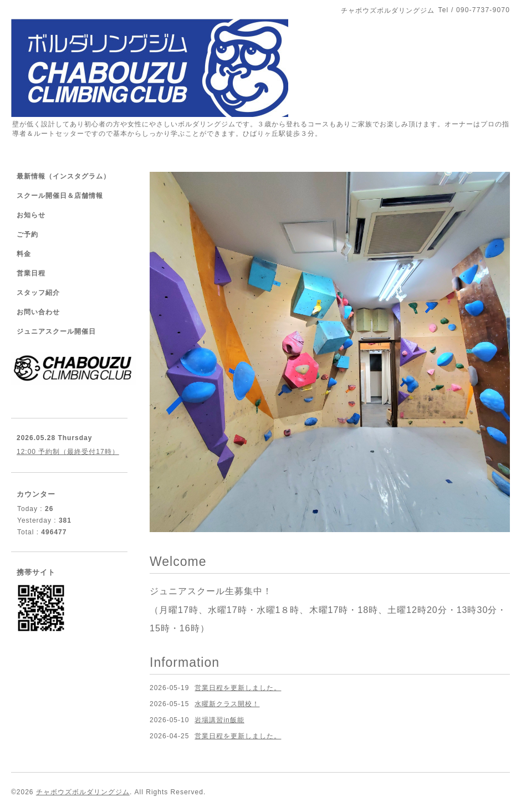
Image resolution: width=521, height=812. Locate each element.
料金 (24, 254)
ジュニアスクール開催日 (56, 331)
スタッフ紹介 (38, 293)
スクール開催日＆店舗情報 (60, 196)
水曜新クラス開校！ (227, 704)
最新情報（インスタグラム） (63, 176)
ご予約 (27, 234)
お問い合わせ (38, 312)
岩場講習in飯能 (219, 720)
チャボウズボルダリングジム (83, 792)
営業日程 (31, 273)
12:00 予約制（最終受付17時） (68, 452)
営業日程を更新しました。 (238, 688)
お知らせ (31, 215)
